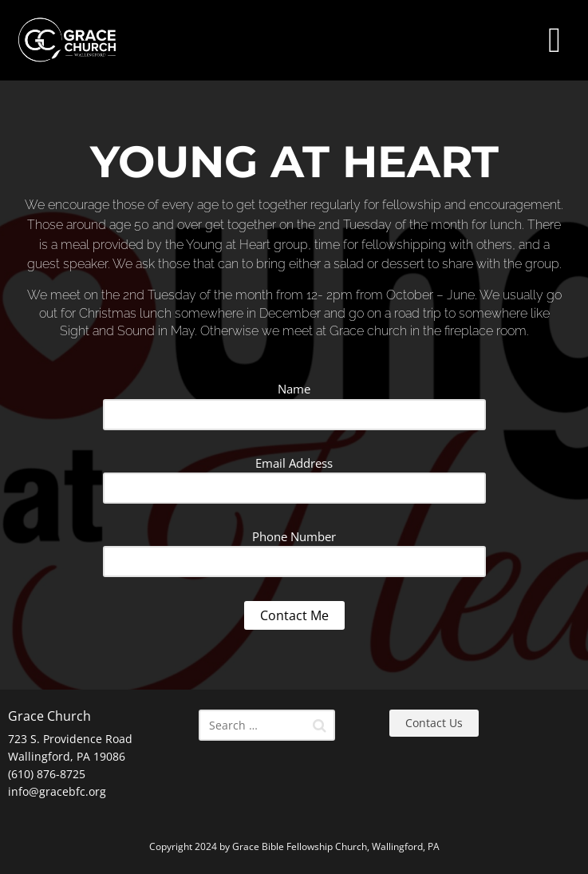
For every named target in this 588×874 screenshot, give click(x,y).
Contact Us (434, 723)
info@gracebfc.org (57, 791)
